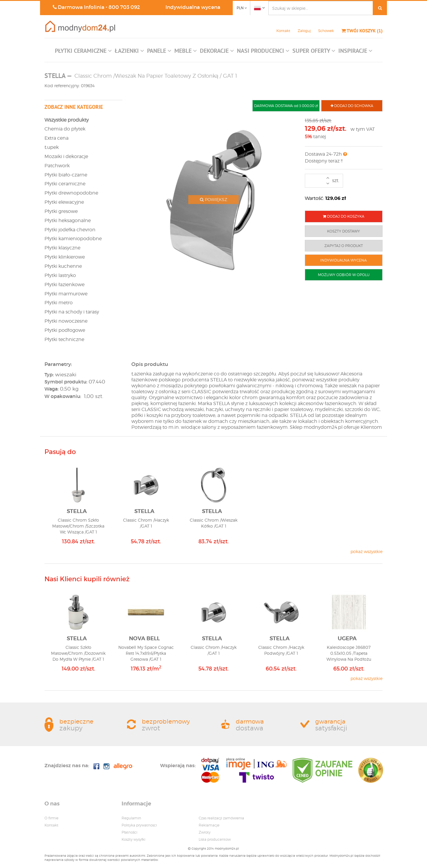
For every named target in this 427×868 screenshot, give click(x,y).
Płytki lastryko (60, 275)
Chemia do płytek (65, 129)
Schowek (326, 31)
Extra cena (56, 138)
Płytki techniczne (64, 339)
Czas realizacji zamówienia (221, 818)
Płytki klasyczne (62, 248)
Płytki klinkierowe (65, 257)
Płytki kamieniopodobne (73, 239)
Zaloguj (304, 31)
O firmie (51, 818)
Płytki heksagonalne (68, 220)
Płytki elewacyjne (64, 202)
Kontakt (283, 31)
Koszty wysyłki (133, 839)
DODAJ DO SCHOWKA (352, 106)
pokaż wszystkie (367, 551)
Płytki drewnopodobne (71, 193)
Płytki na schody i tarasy (72, 312)
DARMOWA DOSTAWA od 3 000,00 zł (286, 106)
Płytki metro (59, 303)
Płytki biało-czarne (66, 175)
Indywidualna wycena (193, 7)
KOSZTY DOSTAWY (344, 231)
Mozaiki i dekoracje (66, 156)
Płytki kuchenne (63, 266)
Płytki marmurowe (66, 294)
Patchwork (57, 166)
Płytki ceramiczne (65, 184)
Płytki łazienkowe (64, 285)
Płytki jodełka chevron (70, 230)
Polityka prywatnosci (139, 825)
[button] (83, 52)
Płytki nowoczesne (66, 321)
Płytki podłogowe (65, 330)
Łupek (52, 147)
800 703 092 (124, 7)
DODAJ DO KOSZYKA (344, 216)
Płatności (129, 832)
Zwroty (205, 832)
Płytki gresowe (61, 211)
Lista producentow (215, 839)
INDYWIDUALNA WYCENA (344, 260)
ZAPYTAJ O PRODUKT (344, 246)
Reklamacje (209, 825)
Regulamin (131, 818)
